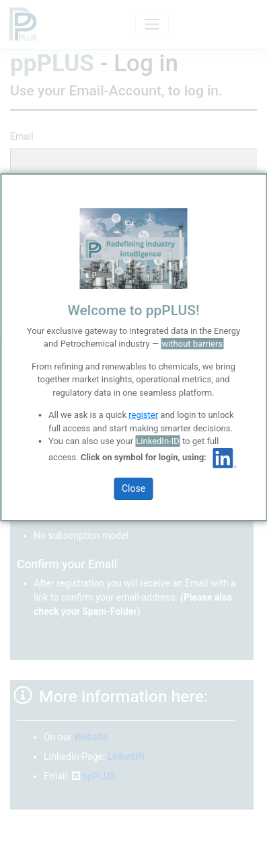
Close (133, 488)
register (143, 415)
